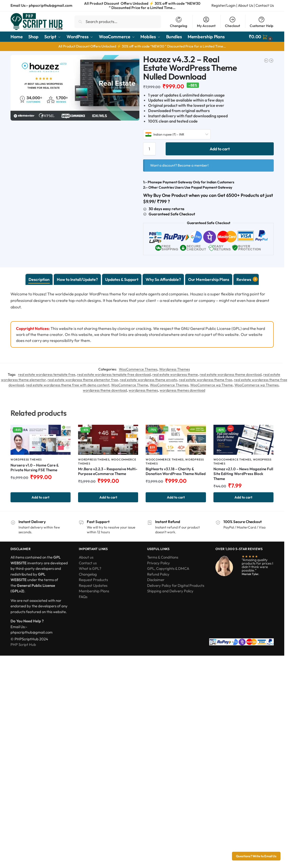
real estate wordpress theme (175, 374)
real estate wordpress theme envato (149, 380)
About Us (245, 5)
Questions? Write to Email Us (256, 856)
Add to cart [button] (40, 497)
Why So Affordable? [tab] (163, 279)
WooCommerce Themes (138, 369)
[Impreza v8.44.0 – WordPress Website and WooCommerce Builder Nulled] (271, 61)
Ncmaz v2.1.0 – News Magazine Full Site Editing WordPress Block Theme (243, 474)
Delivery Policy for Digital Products (176, 585)
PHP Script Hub (23, 644)
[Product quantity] (149, 149)
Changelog (179, 22)
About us (86, 557)
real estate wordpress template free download (114, 374)
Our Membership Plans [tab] (209, 279)
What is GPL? (90, 568)
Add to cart (220, 149)
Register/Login (223, 5)
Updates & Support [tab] (122, 279)
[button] (261, 37)
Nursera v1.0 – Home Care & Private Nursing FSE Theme (35, 468)
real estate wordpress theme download (231, 374)
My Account (206, 22)
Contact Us (265, 5)
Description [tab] (39, 279)
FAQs (83, 597)
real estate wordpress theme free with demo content (68, 385)
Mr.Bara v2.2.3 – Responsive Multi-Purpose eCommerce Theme (108, 471)
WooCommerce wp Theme (211, 385)
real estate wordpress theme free (206, 380)
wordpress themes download (182, 390)
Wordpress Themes (175, 369)
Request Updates (93, 585)
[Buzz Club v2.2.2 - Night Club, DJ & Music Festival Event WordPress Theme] (266, 61)
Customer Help (261, 22)
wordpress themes (143, 390)
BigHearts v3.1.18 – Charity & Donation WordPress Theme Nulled (176, 471)
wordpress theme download (105, 390)
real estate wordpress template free (47, 374)
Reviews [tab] (247, 279)
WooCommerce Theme (130, 385)
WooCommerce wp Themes (256, 385)
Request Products (93, 580)
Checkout (232, 22)
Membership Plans (94, 591)
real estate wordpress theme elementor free (83, 380)
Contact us (88, 563)
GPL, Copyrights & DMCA (168, 568)
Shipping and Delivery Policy (170, 591)
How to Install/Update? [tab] (77, 279)
